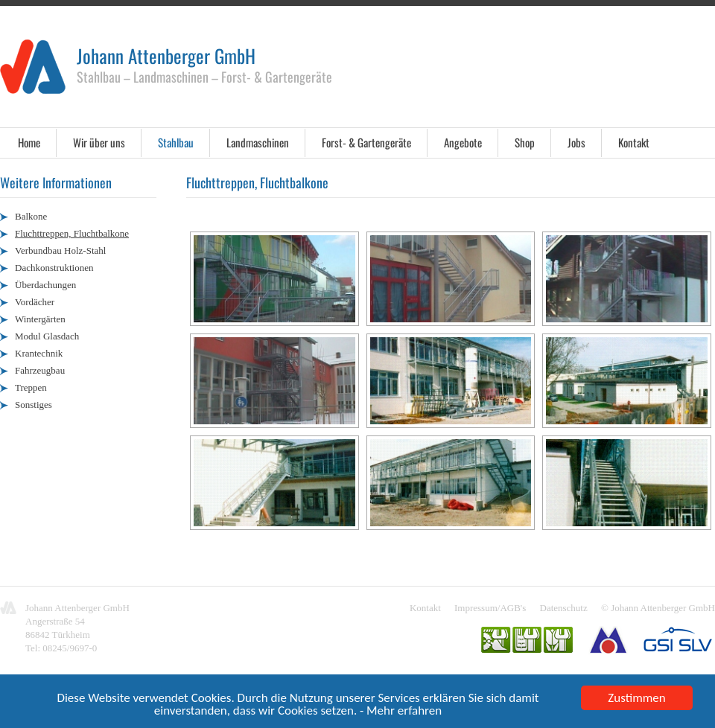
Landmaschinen (258, 142)
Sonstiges (34, 405)
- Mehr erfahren (401, 712)
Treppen (31, 387)
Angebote (463, 142)
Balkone (31, 216)
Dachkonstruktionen (54, 268)
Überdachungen (45, 285)
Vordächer (35, 302)
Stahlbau (176, 142)
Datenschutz (564, 608)
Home (29, 142)
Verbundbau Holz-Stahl (60, 250)
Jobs (576, 142)
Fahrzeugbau (40, 370)
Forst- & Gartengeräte (366, 142)
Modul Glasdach (47, 336)
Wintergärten (40, 319)
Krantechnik (39, 353)
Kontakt (634, 142)
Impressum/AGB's (490, 608)
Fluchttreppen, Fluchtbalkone (72, 233)
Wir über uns (99, 142)
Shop (525, 142)
